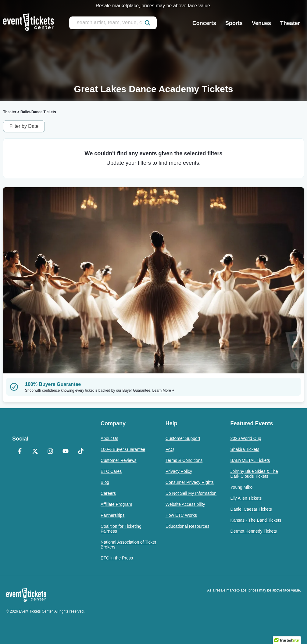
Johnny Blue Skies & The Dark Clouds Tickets (254, 474)
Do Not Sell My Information (191, 493)
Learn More (163, 390)
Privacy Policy (179, 471)
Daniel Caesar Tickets (251, 509)
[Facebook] (20, 452)
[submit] (148, 23)
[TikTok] (81, 452)
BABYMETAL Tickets (250, 460)
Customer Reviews (118, 460)
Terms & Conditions (184, 460)
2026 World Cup (246, 438)
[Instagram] (50, 452)
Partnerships (113, 515)
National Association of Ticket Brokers (128, 545)
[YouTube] (66, 452)
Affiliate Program (116, 504)
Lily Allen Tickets (246, 498)
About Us (109, 438)
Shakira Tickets (245, 449)
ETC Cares (111, 471)
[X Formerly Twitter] (35, 452)
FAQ (170, 449)
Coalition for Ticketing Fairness (121, 529)
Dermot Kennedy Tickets (254, 531)
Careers (108, 493)
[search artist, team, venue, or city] (113, 23)
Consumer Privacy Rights (190, 482)
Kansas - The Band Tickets (256, 520)
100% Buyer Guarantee (123, 449)
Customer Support (183, 438)
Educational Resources (187, 526)
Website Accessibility (185, 504)
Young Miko (242, 487)
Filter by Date (24, 126)
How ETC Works (181, 515)
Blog (105, 482)
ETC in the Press (117, 558)
